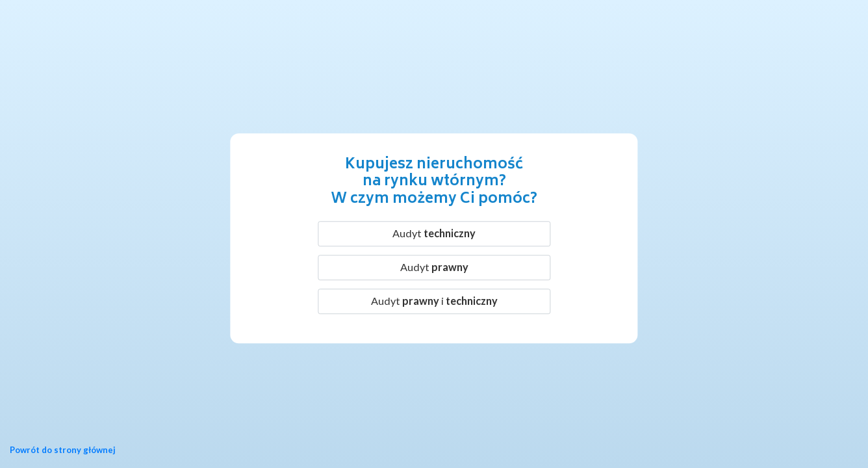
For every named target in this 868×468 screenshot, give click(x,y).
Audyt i (434, 301)
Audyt (434, 233)
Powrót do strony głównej (63, 450)
